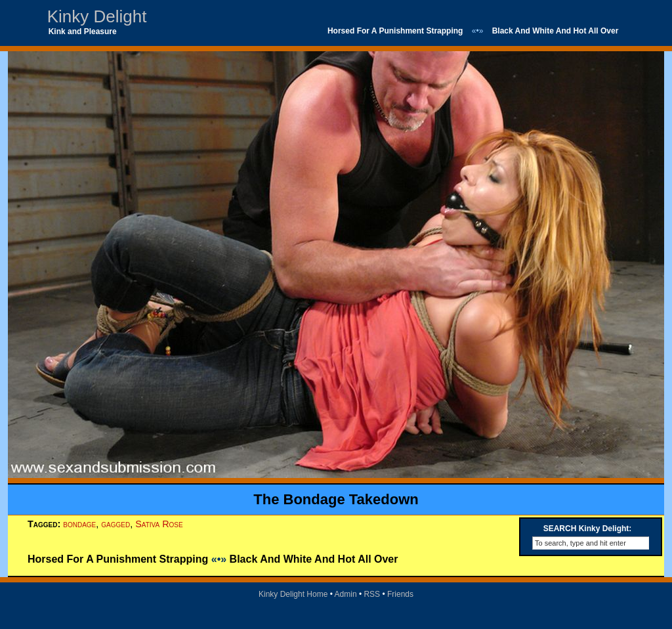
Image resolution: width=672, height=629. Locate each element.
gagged (115, 524)
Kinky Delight (97, 16)
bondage (79, 524)
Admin (346, 594)
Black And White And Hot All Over (556, 31)
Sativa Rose (159, 524)
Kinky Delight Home (293, 594)
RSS (372, 594)
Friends (400, 594)
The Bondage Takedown (336, 499)
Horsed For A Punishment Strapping (395, 31)
